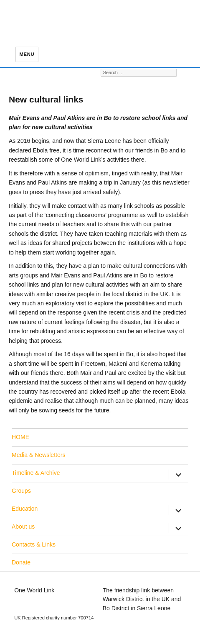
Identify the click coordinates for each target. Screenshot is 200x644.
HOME (20, 437)
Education (25, 509)
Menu (27, 54)
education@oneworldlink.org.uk (55, 608)
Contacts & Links (34, 544)
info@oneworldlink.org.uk (47, 599)
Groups (21, 491)
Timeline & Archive (36, 473)
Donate (21, 562)
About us (23, 527)
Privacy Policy (121, 627)
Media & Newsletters (38, 455)
